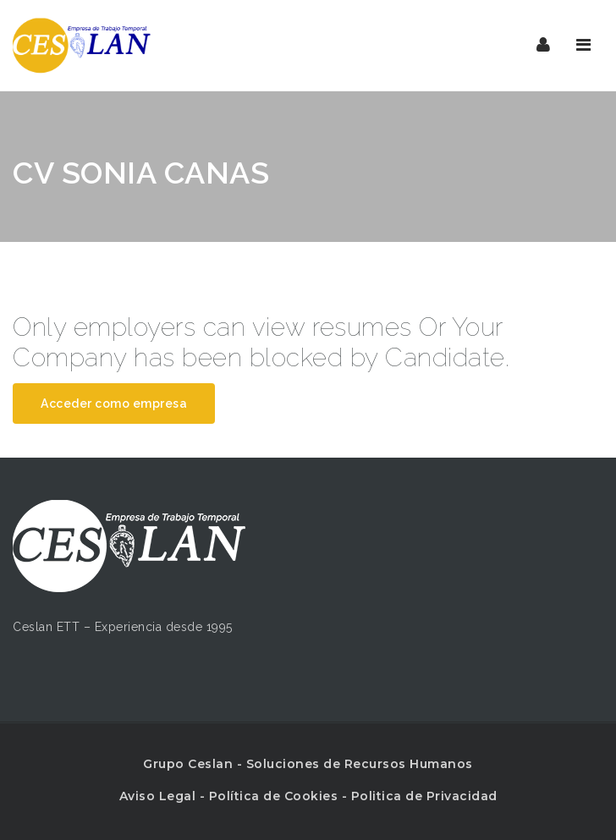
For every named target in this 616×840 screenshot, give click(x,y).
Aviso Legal (158, 796)
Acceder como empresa (114, 404)
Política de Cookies (274, 796)
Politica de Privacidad (424, 796)
